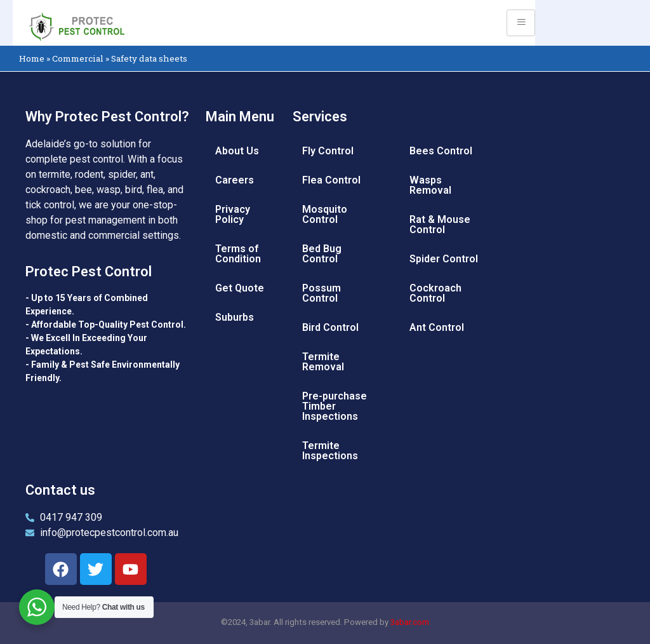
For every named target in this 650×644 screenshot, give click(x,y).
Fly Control (328, 151)
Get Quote (240, 288)
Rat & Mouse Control (440, 225)
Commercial (78, 58)
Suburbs (235, 317)
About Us (237, 151)
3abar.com (410, 622)
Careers (235, 180)
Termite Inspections (330, 451)
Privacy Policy (233, 214)
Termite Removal (323, 362)
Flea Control (331, 180)
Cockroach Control (435, 293)
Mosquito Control (325, 214)
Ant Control (437, 327)
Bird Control (330, 327)
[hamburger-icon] (521, 23)
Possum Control (322, 293)
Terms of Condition (238, 254)
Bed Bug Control (322, 254)
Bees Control (441, 151)
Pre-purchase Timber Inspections (335, 406)
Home (32, 58)
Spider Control (444, 259)
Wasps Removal (430, 185)
